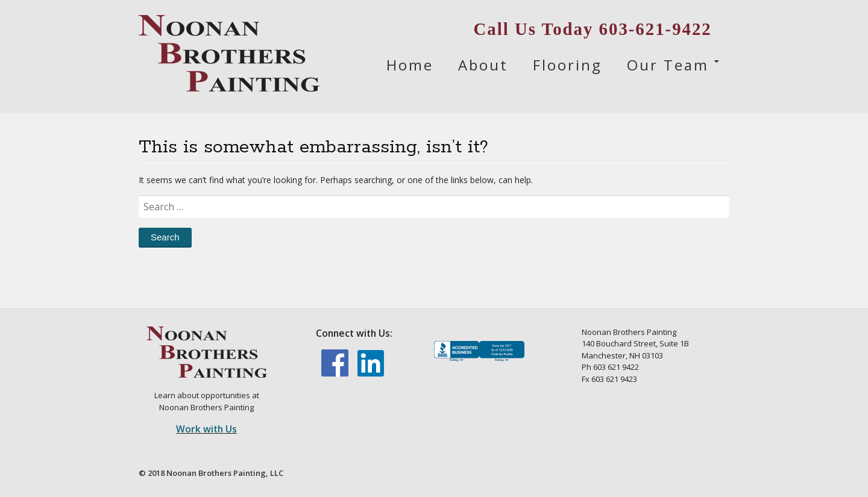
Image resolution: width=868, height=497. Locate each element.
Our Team (668, 65)
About (483, 65)
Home (410, 65)
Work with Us (206, 429)
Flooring (568, 65)
